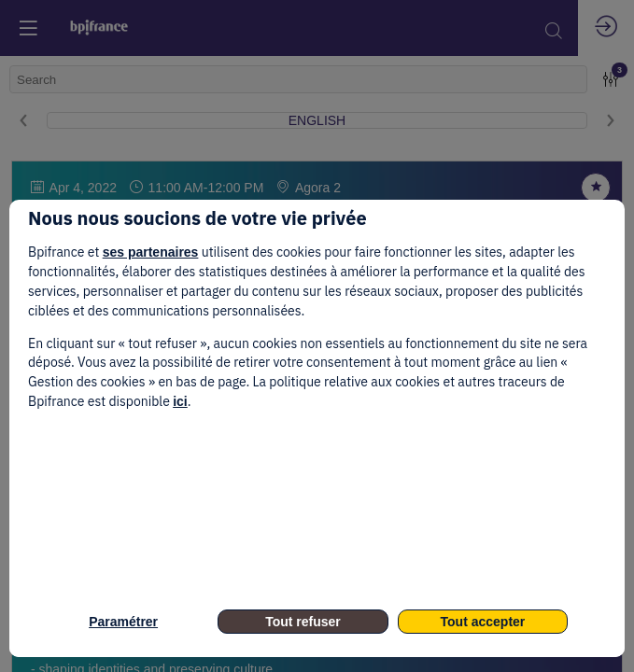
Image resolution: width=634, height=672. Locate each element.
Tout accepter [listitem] (483, 622)
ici (180, 401)
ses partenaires (151, 252)
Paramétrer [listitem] (123, 622)
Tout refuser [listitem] (303, 622)
